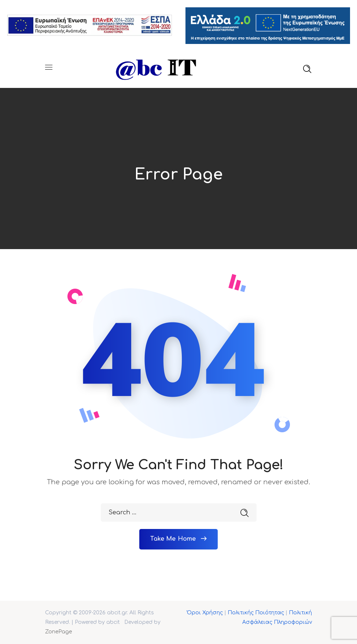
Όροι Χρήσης (205, 612)
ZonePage (58, 631)
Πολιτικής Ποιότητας (256, 612)
